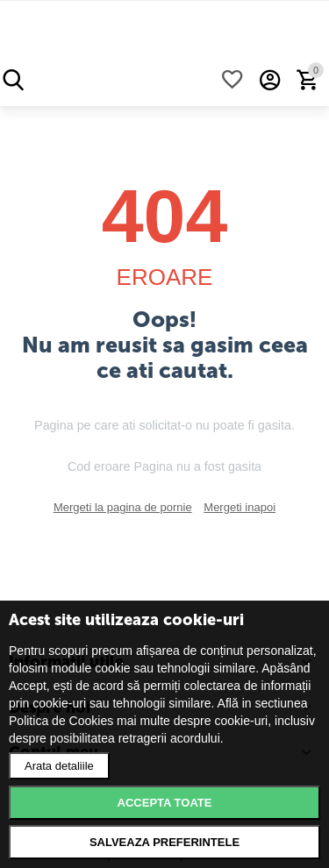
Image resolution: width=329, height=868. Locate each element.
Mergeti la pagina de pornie (123, 507)
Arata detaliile (59, 766)
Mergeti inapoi (240, 507)
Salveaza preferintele (164, 842)
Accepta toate (165, 803)
